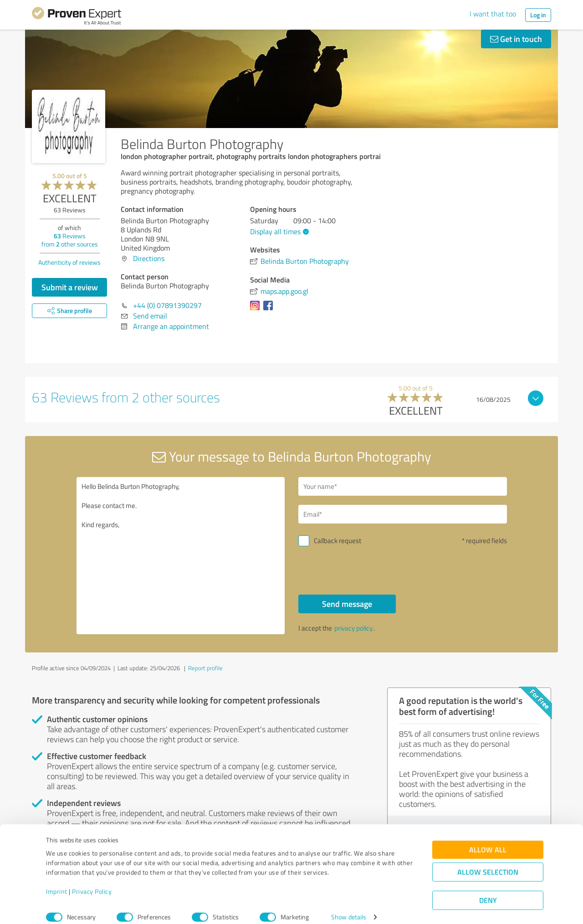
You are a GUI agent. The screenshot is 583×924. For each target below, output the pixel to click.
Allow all (488, 839)
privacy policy (353, 628)
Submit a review (70, 287)
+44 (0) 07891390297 (167, 305)
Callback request (338, 541)
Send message (347, 604)
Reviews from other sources (70, 240)
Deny (488, 890)
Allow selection (488, 862)
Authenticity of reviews (69, 262)
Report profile (205, 668)
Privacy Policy (92, 881)
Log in (538, 15)
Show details (349, 907)
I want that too (493, 14)
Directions (149, 258)
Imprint (57, 881)
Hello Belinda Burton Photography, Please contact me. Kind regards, (181, 556)
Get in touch (516, 39)
